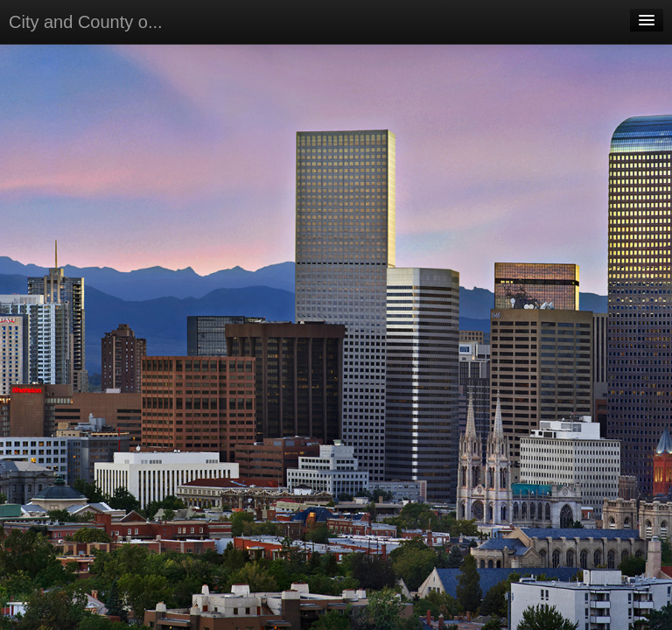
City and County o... (86, 22)
